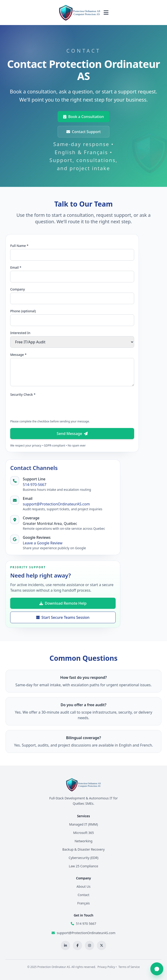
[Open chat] (157, 969)
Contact (84, 895)
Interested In (20, 333)
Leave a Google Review (43, 543)
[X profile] (102, 945)
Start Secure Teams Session (63, 617)
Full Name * (19, 246)
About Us (83, 886)
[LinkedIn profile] (65, 945)
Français (83, 903)
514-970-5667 (35, 485)
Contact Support (84, 132)
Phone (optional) (23, 311)
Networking (83, 841)
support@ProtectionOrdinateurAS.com (56, 504)
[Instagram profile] (90, 945)
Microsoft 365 (83, 833)
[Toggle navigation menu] (106, 13)
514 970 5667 (86, 924)
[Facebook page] (77, 945)
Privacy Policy (106, 967)
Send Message (72, 434)
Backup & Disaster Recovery (84, 849)
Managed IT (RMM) (84, 824)
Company (18, 289)
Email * (16, 267)
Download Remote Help (63, 603)
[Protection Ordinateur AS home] (80, 13)
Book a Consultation (83, 117)
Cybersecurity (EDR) (84, 858)
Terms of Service (129, 967)
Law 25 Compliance (84, 866)
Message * (18, 355)
